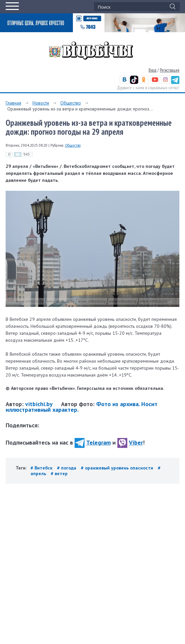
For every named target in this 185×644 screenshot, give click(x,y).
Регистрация (170, 70)
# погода (67, 468)
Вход (153, 70)
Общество (71, 103)
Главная (13, 103)
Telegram (93, 442)
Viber (130, 442)
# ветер (59, 473)
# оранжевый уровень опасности (118, 468)
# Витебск (42, 468)
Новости (41, 103)
